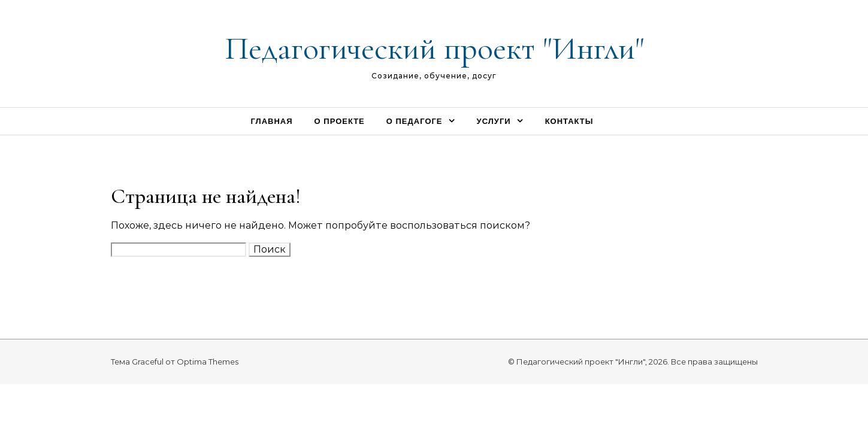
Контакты (569, 121)
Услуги (494, 121)
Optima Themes (208, 362)
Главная (271, 121)
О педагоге (415, 121)
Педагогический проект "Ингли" (434, 48)
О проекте (340, 121)
